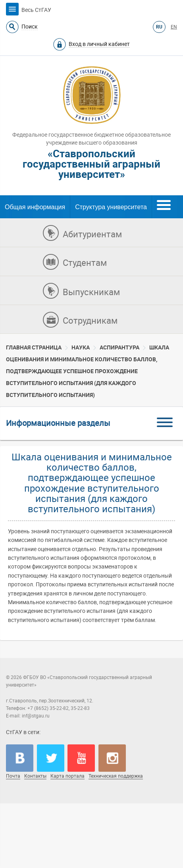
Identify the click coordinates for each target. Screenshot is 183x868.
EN (174, 27)
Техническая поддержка (116, 776)
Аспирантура (119, 347)
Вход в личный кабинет (99, 44)
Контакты (35, 776)
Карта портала (67, 776)
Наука (81, 347)
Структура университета (111, 207)
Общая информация (35, 207)
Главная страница (34, 347)
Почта (13, 776)
